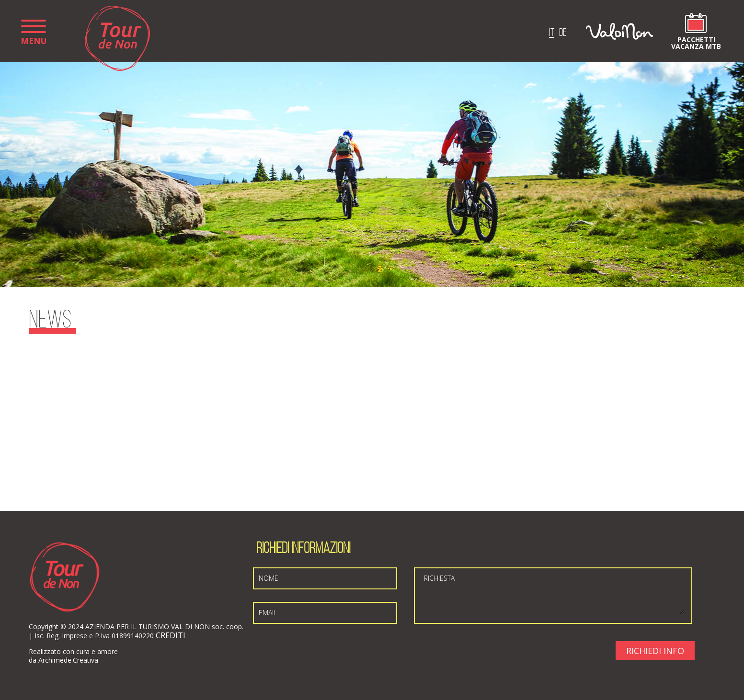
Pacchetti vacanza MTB (696, 42)
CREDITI (171, 635)
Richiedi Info (655, 651)
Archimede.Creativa (68, 660)
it (552, 33)
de (563, 33)
